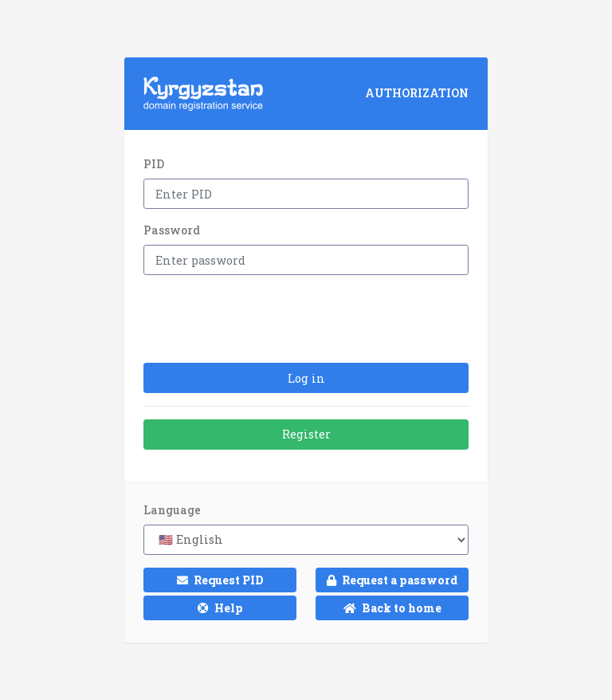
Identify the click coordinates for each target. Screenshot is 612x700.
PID (154, 164)
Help (220, 608)
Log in (306, 378)
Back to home (392, 608)
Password (172, 230)
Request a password (392, 580)
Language (172, 510)
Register (306, 434)
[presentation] (265, 319)
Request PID (220, 580)
